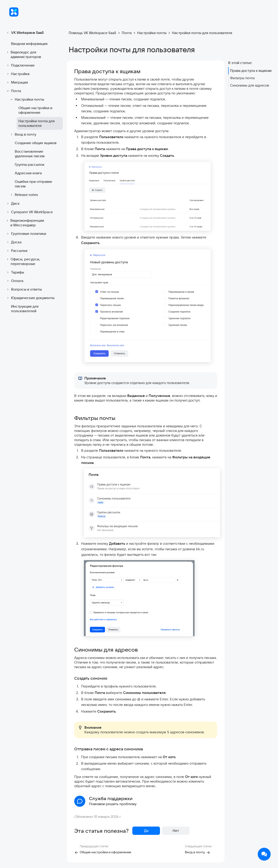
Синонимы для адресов (250, 85)
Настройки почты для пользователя (37, 123)
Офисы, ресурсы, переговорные (23, 261)
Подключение (20, 65)
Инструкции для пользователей (25, 309)
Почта (13, 91)
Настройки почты (27, 99)
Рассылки (16, 251)
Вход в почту (23, 134)
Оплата (14, 281)
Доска (13, 242)
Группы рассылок (30, 165)
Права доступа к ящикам (251, 71)
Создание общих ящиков (36, 143)
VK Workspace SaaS (25, 33)
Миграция (17, 82)
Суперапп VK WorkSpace (29, 212)
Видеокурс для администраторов (23, 54)
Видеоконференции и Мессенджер (25, 223)
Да (146, 831)
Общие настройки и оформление (35, 110)
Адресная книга (28, 173)
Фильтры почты (242, 78)
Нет (176, 831)
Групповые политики (26, 234)
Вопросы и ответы (24, 289)
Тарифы (15, 272)
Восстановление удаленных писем (30, 154)
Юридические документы (30, 298)
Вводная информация (29, 44)
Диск (13, 204)
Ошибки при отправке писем (33, 184)
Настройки (18, 74)
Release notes (24, 195)
